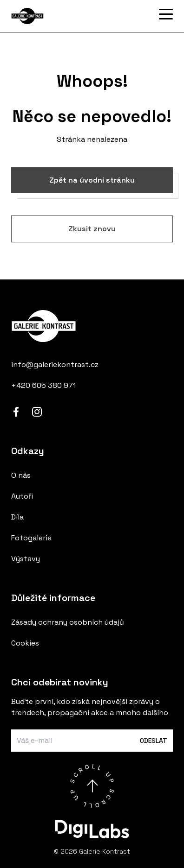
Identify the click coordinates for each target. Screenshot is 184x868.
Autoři (22, 496)
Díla (17, 517)
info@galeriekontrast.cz (55, 364)
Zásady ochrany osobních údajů (68, 622)
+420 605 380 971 (43, 385)
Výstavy (26, 559)
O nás (21, 475)
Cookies (25, 643)
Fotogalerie (31, 538)
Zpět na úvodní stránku (92, 180)
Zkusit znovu (92, 229)
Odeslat (154, 741)
